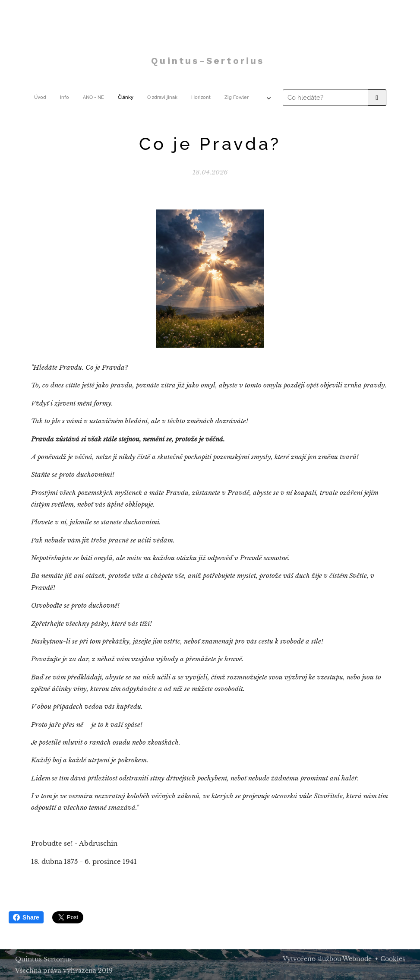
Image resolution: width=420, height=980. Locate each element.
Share (26, 917)
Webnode (357, 959)
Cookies (393, 959)
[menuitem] (102, 98)
